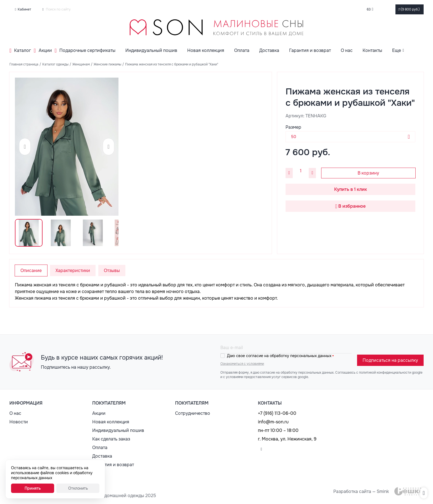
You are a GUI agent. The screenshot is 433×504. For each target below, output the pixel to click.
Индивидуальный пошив (151, 50)
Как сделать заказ (111, 439)
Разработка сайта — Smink (361, 491)
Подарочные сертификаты (87, 50)
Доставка (269, 50)
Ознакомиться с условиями (242, 364)
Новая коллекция (206, 50)
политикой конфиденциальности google (391, 373)
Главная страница (24, 64)
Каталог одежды (55, 64)
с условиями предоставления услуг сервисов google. (266, 377)
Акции (45, 50)
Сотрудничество (193, 413)
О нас (347, 50)
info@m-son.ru (273, 422)
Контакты (372, 50)
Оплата (242, 50)
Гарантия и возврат (310, 50)
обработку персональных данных (307, 373)
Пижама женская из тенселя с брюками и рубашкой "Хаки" (172, 64)
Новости (19, 422)
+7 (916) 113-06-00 (277, 413)
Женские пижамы (107, 64)
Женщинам (81, 64)
